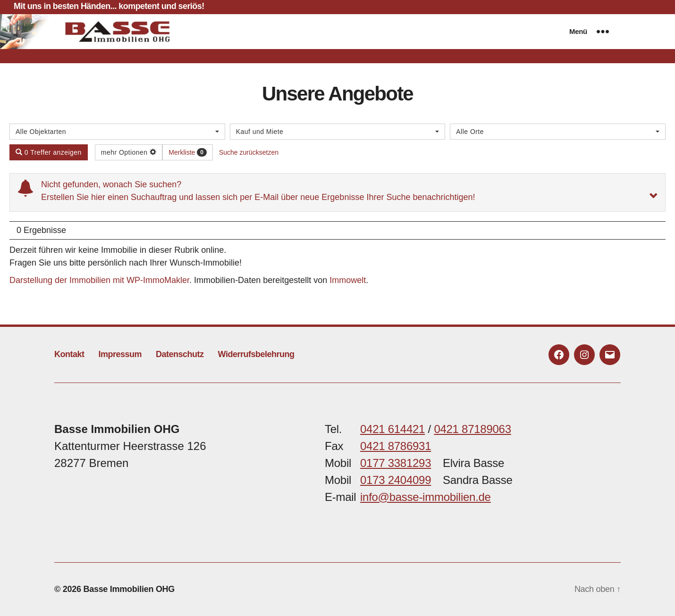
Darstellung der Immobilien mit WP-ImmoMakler (99, 280)
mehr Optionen (129, 152)
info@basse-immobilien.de (426, 497)
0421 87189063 (472, 429)
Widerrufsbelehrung (256, 354)
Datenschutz (180, 354)
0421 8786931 (396, 446)
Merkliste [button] (188, 152)
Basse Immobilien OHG (129, 589)
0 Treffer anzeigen (49, 152)
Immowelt (348, 280)
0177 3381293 (396, 463)
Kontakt (69, 354)
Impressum (120, 354)
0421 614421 (392, 429)
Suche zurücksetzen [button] (249, 152)
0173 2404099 (396, 480)
